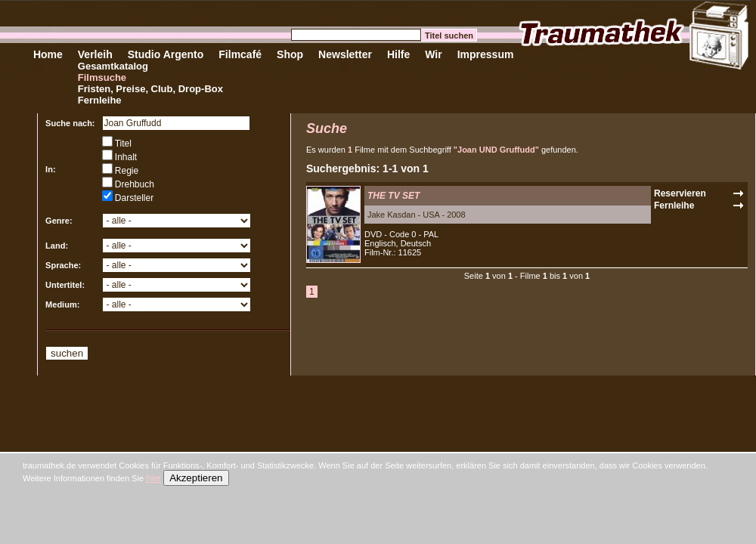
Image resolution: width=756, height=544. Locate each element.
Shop (290, 54)
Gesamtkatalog (113, 66)
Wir (433, 54)
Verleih (95, 54)
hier (153, 478)
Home (48, 54)
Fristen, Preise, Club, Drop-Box (150, 89)
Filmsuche (102, 77)
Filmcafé (240, 54)
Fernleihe (100, 100)
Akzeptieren (196, 478)
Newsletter (345, 54)
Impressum (486, 54)
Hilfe (398, 54)
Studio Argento (166, 54)
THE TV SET (393, 196)
